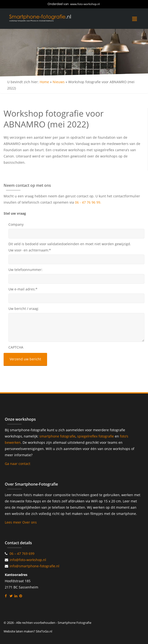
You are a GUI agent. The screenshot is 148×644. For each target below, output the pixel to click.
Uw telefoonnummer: (25, 270)
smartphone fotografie (57, 436)
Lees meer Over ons (21, 522)
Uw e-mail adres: (23, 289)
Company (16, 224)
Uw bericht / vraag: (24, 309)
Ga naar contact (18, 464)
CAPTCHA (16, 347)
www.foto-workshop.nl (85, 4)
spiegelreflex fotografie (96, 436)
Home (44, 82)
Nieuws (59, 82)
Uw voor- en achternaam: (30, 250)
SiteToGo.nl (44, 631)
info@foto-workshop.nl (28, 560)
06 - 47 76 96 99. (88, 202)
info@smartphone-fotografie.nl (34, 566)
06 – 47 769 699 (22, 553)
